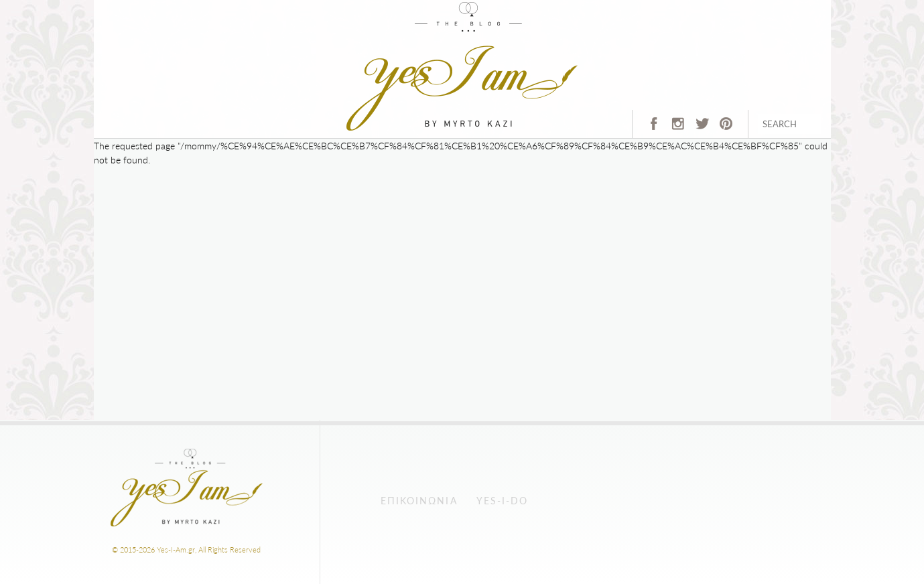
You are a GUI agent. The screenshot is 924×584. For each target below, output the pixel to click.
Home (357, 7)
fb (649, 128)
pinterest (724, 128)
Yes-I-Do (503, 501)
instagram (676, 128)
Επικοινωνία (419, 501)
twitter (700, 128)
